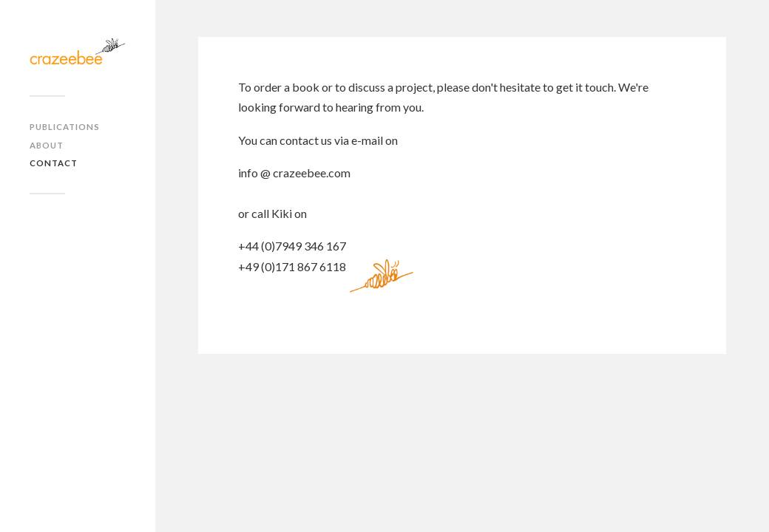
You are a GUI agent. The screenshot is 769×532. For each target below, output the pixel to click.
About (47, 145)
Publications (65, 127)
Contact (54, 163)
